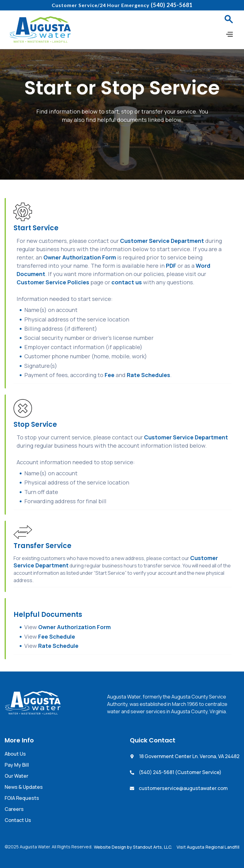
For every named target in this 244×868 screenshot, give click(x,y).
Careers (14, 809)
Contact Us (18, 820)
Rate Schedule (58, 646)
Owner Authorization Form (80, 257)
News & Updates (24, 787)
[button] (229, 19)
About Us (15, 754)
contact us (127, 282)
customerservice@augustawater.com (183, 788)
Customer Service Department (162, 241)
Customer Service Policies (53, 282)
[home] (40, 29)
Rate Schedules (148, 375)
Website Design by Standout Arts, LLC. (133, 847)
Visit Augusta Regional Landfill (208, 847)
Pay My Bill (17, 765)
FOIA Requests (22, 798)
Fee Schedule (57, 636)
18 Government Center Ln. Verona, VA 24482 (189, 756)
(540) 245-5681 (172, 5)
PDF (171, 266)
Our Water (16, 776)
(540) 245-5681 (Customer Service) (180, 772)
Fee (110, 375)
